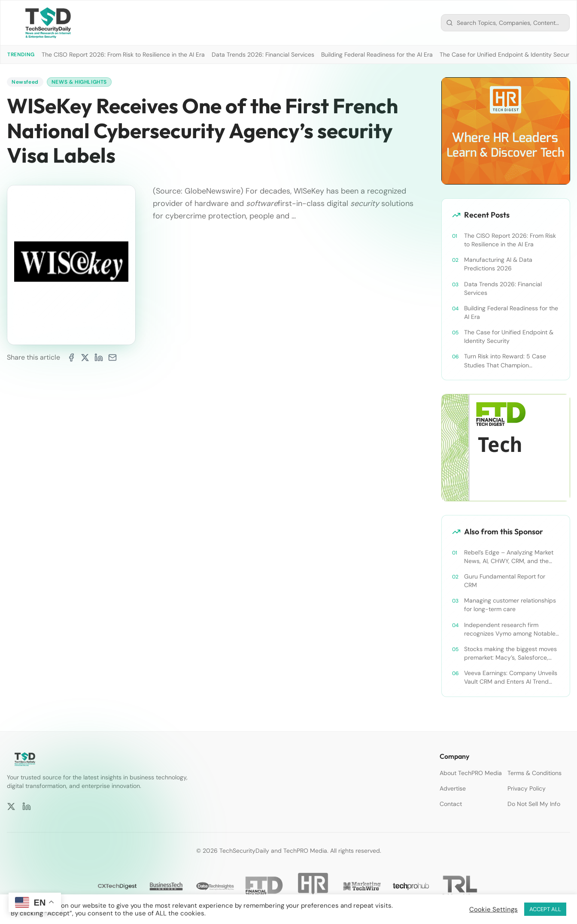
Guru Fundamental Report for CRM (505, 581)
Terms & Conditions (534, 773)
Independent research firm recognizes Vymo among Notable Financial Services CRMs (510, 629)
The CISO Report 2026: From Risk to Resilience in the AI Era (123, 55)
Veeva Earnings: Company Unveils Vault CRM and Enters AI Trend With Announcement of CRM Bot (511, 677)
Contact (451, 804)
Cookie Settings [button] (493, 909)
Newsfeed (25, 82)
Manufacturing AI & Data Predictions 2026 (498, 264)
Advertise (453, 788)
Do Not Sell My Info (534, 804)
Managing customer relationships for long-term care (510, 605)
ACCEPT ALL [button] (545, 909)
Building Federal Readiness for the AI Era (377, 55)
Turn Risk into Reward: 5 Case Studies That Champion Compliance (505, 361)
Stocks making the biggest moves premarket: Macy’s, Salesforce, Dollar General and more (510, 653)
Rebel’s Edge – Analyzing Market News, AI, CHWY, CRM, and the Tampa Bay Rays (509, 557)
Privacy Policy (527, 788)
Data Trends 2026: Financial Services (263, 55)
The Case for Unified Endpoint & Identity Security (508, 55)
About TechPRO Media (471, 773)
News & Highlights (79, 82)
